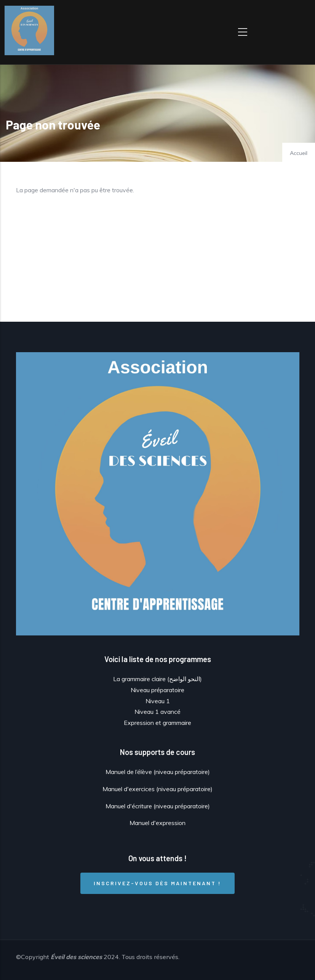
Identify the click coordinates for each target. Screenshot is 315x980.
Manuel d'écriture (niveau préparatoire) (158, 806)
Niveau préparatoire (157, 690)
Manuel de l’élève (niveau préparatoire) (158, 772)
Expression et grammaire (157, 723)
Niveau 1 (158, 701)
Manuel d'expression (157, 823)
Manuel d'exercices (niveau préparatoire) (157, 789)
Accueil (299, 153)
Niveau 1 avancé (157, 712)
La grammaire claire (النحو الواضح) (157, 679)
